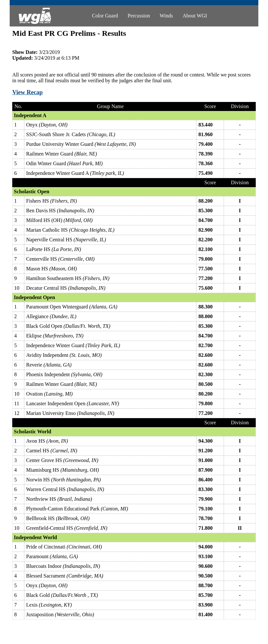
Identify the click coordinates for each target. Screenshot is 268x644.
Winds (166, 16)
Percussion (139, 16)
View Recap (27, 92)
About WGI (195, 16)
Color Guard (105, 16)
